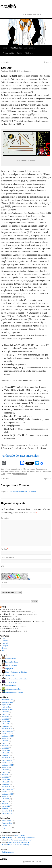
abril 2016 (5, 719)
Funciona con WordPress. (34, 862)
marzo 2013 (6, 806)
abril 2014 (5, 777)
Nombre (4, 549)
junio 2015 (6, 743)
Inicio (5, 48)
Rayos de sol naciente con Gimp (19, 845)
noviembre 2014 (7, 760)
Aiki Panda (29, 53)
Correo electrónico (8, 558)
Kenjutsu (5, 62)
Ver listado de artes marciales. (20, 456)
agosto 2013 (6, 796)
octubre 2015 (6, 734)
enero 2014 (6, 784)
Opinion (19, 53)
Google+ (5, 646)
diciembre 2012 (7, 811)
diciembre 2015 (7, 729)
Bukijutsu (17, 471)
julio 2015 (5, 741)
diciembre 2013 (7, 787)
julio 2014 (5, 770)
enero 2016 (6, 726)
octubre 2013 (6, 792)
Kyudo (48, 62)
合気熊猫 (8, 6)
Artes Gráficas (30, 48)
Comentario (5, 518)
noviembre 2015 (7, 731)
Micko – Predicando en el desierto (15, 672)
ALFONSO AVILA (8, 838)
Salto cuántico (7, 624)
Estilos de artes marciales (30, 471)
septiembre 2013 (7, 794)
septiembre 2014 (7, 765)
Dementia (5, 641)
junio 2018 (6, 707)
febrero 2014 (6, 782)
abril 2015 (5, 748)
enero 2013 (6, 809)
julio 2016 (5, 712)
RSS (4, 607)
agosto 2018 (6, 705)
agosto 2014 (6, 767)
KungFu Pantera (19, 835)
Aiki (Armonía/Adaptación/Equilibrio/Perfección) (18, 621)
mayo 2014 (6, 775)
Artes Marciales (16, 48)
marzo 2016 (6, 721)
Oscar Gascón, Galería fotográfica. (15, 679)
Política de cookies (8, 852)
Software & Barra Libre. (11, 689)
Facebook (5, 643)
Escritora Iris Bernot (10, 662)
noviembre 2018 (7, 700)
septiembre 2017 (7, 709)
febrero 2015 (6, 753)
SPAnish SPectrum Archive (12, 692)
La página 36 (8, 669)
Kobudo (43, 471)
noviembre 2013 (7, 789)
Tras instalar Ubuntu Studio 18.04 (13, 612)
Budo (11, 471)
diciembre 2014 (7, 758)
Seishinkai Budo (9, 686)
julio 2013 (5, 799)
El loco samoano (9, 659)
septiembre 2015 (7, 736)
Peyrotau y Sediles (10, 682)
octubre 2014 (6, 763)
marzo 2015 (6, 750)
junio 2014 (6, 772)
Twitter (4, 648)
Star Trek (5, 619)
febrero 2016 (6, 724)
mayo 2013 (6, 804)
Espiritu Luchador (9, 665)
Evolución (5, 629)
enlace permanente (20, 474)
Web (3, 566)
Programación (8, 53)
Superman (5, 617)
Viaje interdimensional (9, 631)
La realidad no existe (9, 626)
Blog (4, 638)
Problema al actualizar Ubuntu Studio (14, 614)
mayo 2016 (6, 717)
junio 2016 (6, 714)
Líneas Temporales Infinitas (26, 838)
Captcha (4, 582)
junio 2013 (6, 801)
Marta (4, 845)
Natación (5, 609)
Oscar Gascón (8, 676)
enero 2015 (6, 755)
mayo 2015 (6, 746)
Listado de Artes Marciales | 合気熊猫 (22, 491)
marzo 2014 (6, 779)
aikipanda (27, 71)
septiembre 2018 (7, 702)
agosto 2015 (6, 738)
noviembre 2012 (7, 813)
